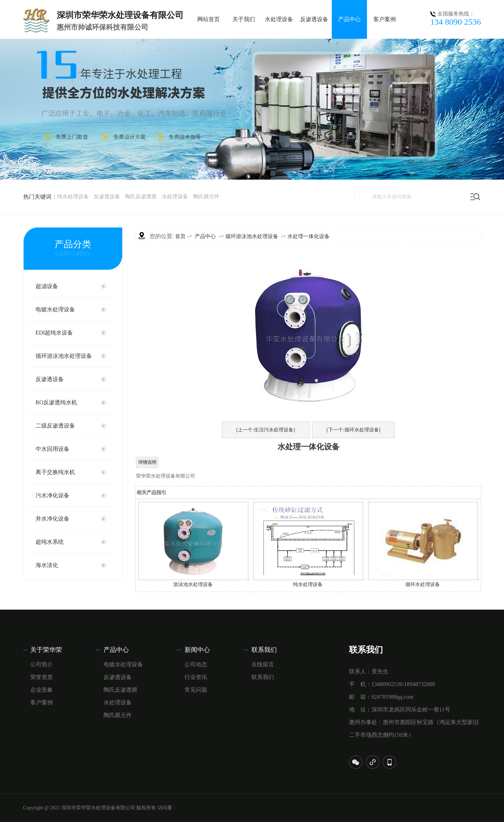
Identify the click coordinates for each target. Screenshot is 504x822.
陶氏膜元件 (206, 197)
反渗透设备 (314, 19)
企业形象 (42, 690)
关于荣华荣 (46, 650)
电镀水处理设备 (55, 309)
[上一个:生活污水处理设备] (266, 430)
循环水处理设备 (423, 584)
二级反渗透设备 (55, 426)
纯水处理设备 (73, 197)
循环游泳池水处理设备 (64, 356)
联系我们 (264, 650)
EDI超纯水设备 (54, 333)
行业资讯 (196, 677)
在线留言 (263, 664)
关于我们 (244, 19)
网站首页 (209, 19)
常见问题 (196, 690)
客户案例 (385, 19)
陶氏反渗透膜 (141, 197)
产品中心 (349, 19)
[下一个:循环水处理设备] (353, 430)
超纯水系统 (50, 542)
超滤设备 (47, 286)
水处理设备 (279, 19)
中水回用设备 (52, 449)
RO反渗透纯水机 (56, 402)
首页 (180, 236)
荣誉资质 (42, 677)
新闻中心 (197, 650)
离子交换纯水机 (55, 472)
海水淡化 (47, 565)
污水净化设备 (52, 495)
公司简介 (42, 664)
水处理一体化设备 (309, 236)
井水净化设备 (52, 519)
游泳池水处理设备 (193, 584)
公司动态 (196, 664)
